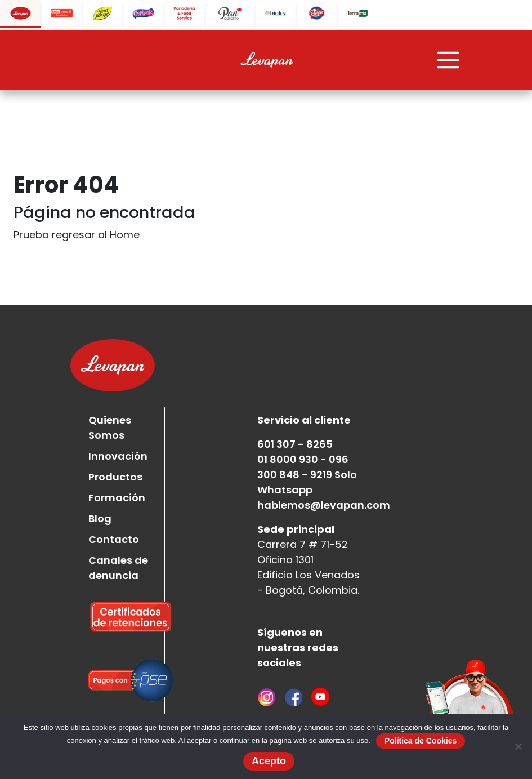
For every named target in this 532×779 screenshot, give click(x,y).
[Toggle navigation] (448, 60)
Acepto (269, 761)
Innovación (118, 456)
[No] (518, 746)
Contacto (114, 539)
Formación (117, 498)
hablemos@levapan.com (324, 505)
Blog (100, 518)
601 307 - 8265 (295, 444)
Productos (115, 477)
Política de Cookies (421, 741)
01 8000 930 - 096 (303, 459)
